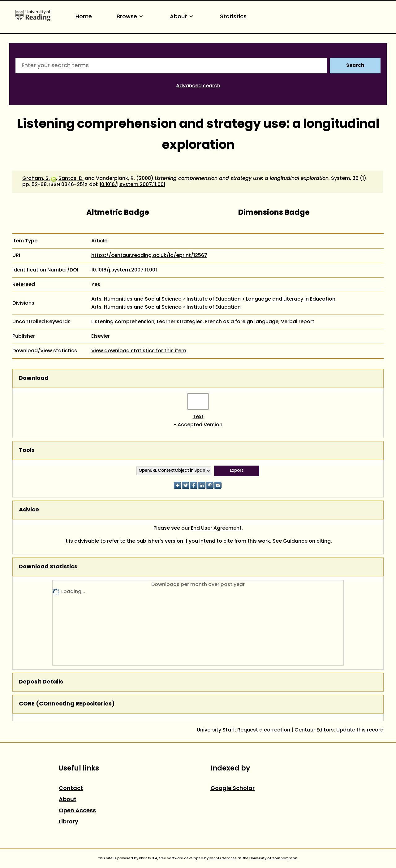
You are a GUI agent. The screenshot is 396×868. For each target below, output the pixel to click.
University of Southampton (273, 858)
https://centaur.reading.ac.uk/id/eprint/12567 (149, 256)
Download (34, 378)
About (183, 17)
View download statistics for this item (139, 351)
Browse (131, 17)
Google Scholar (232, 789)
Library (69, 822)
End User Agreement (216, 528)
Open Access (77, 811)
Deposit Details (41, 682)
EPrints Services (223, 858)
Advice (29, 510)
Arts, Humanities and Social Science (136, 299)
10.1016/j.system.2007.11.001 (132, 185)
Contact (71, 789)
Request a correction (264, 730)
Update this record (360, 730)
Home (84, 17)
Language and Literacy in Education (291, 299)
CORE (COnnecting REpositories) (67, 704)
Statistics (233, 17)
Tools (27, 451)
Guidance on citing (307, 541)
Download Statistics (48, 567)
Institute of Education (214, 299)
